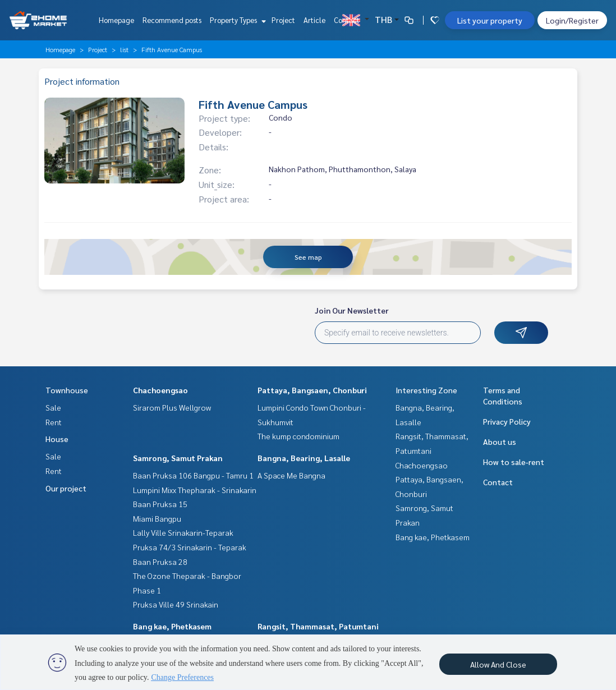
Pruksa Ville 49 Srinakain (176, 604)
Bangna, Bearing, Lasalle (304, 458)
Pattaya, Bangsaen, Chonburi (312, 390)
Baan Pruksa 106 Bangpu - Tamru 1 (193, 475)
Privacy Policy (507, 421)
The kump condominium (298, 436)
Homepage (116, 20)
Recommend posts (172, 20)
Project (283, 20)
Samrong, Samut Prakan (178, 458)
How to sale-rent (514, 462)
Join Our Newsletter (352, 310)
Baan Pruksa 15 (160, 504)
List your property (490, 20)
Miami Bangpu (157, 518)
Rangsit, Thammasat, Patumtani (318, 626)
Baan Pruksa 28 (160, 562)
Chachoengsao (160, 390)
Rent (54, 422)
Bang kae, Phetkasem (172, 626)
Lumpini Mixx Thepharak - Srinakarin (195, 490)
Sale (53, 407)
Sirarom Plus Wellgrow (172, 407)
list (124, 49)
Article (314, 20)
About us (500, 441)
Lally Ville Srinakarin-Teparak (183, 532)
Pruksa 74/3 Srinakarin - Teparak (190, 547)
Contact (347, 20)
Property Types (236, 20)
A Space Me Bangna (291, 475)
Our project (66, 488)
